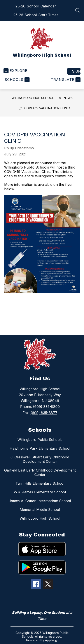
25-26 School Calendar (36, 6)
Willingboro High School (33, 98)
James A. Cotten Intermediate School (40, 501)
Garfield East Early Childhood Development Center (40, 472)
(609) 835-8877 (44, 413)
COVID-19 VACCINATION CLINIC (47, 108)
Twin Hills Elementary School (40, 483)
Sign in (76, 71)
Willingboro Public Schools (40, 440)
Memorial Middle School (40, 510)
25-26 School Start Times (36, 15)
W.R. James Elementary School (40, 492)
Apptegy (51, 640)
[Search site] (78, 10)
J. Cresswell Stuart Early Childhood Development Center (40, 459)
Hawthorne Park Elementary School (40, 448)
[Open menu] (15, 71)
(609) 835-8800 (46, 407)
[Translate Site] (65, 80)
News (68, 98)
